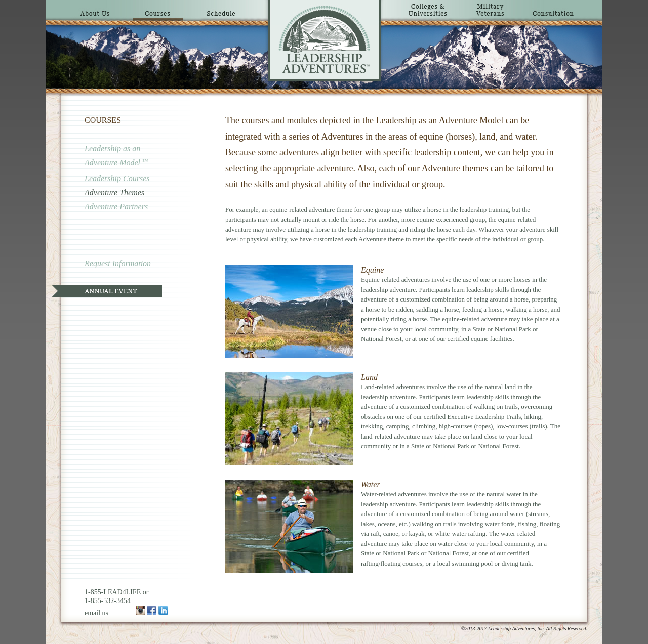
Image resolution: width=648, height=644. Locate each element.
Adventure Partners (116, 207)
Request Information (118, 263)
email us (96, 613)
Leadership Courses (117, 178)
